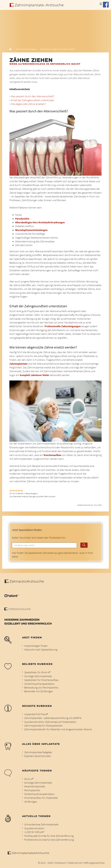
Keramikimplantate (35, 786)
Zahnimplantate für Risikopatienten (44, 726)
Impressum (60, 863)
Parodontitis (22, 219)
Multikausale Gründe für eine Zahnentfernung (49, 836)
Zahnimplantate (19, 364)
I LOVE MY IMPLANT (34, 832)
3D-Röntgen (31, 802)
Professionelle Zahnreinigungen (63, 326)
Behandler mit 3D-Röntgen (39, 691)
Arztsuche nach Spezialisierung (41, 650)
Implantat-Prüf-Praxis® (36, 714)
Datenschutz (75, 863)
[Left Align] (11, 491)
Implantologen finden (36, 646)
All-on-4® (29, 779)
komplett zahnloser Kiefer (35, 375)
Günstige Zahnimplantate (38, 676)
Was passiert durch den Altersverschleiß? (33, 96)
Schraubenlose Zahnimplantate (41, 824)
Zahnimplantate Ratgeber (26, 49)
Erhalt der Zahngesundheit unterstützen (33, 100)
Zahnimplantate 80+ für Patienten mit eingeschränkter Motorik (58, 729)
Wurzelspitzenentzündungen (31, 230)
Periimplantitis (32, 790)
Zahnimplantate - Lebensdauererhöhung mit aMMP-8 (53, 718)
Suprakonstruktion (34, 828)
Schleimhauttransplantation (39, 684)
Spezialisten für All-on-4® (37, 672)
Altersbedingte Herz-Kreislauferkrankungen (40, 222)
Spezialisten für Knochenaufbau (41, 680)
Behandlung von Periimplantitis (41, 688)
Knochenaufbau (53, 455)
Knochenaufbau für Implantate (41, 798)
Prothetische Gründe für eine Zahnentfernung (49, 840)
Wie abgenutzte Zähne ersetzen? (28, 104)
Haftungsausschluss (94, 863)
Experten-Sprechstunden (38, 756)
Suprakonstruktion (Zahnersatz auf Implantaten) (50, 722)
